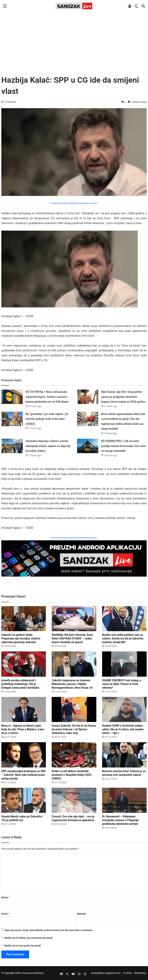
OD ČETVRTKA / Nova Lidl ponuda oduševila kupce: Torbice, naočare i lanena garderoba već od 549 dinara (47, 397)
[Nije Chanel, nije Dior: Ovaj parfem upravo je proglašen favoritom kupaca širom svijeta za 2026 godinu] (88, 397)
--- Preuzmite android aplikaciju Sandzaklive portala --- (74, 203)
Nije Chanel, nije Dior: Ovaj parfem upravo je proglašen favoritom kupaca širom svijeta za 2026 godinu (123, 397)
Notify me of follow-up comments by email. (29, 938)
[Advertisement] (74, 42)
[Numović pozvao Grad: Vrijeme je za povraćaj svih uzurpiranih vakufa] (124, 755)
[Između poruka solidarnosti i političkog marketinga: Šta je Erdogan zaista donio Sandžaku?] (24, 664)
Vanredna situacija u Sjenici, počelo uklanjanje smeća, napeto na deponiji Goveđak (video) (48, 446)
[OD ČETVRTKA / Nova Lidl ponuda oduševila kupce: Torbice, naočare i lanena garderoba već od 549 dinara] (12, 397)
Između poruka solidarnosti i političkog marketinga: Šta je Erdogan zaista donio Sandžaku (20, 684)
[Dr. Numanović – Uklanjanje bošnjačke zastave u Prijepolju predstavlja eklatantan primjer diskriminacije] (124, 800)
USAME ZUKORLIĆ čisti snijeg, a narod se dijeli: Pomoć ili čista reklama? (122, 684)
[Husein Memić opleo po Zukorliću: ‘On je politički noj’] (24, 800)
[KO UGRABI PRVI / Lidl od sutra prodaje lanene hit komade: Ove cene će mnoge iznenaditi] (88, 446)
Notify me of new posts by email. (23, 946)
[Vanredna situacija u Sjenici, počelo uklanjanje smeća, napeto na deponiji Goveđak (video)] (12, 446)
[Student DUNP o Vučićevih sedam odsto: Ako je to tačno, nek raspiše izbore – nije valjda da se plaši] (124, 709)
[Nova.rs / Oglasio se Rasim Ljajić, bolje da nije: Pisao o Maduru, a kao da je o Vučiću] (24, 709)
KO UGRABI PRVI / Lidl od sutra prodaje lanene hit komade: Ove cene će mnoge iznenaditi (123, 446)
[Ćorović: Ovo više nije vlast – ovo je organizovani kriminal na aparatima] (74, 800)
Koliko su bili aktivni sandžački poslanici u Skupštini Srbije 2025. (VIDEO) (72, 775)
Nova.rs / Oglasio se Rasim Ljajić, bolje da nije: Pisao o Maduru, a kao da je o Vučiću (23, 729)
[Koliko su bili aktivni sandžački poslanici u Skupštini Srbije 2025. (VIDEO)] (74, 755)
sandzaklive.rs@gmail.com (106, 973)
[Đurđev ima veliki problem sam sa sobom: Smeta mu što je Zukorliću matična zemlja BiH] (124, 619)
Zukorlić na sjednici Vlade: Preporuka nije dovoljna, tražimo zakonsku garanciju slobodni (21, 638)
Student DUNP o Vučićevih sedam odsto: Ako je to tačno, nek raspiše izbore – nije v (123, 729)
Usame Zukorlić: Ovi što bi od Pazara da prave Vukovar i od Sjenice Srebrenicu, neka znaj (74, 729)
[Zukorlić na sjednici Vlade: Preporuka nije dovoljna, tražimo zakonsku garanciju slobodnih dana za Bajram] (24, 619)
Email (5, 914)
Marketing (140, 973)
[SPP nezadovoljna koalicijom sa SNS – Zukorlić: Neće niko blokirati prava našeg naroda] (24, 755)
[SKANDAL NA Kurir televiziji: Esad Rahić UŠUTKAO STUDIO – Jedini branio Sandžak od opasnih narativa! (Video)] (74, 619)
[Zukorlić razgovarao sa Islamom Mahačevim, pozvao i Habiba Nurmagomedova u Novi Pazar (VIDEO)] (74, 664)
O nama (128, 973)
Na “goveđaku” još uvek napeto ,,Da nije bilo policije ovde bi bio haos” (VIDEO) (47, 419)
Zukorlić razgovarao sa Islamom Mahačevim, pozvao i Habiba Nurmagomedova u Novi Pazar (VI (72, 684)
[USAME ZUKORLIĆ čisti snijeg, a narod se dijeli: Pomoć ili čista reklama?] (124, 664)
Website (81, 914)
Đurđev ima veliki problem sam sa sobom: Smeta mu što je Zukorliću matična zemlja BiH (123, 638)
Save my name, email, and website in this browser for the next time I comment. (49, 930)
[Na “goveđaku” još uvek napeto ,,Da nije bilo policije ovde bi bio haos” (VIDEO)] (12, 419)
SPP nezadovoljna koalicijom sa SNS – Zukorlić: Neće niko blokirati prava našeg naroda (24, 775)
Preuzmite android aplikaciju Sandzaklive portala (74, 538)
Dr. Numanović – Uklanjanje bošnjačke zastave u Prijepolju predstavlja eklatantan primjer (120, 820)
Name (6, 897)
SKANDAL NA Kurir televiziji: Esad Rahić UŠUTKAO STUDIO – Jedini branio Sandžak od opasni (72, 638)
